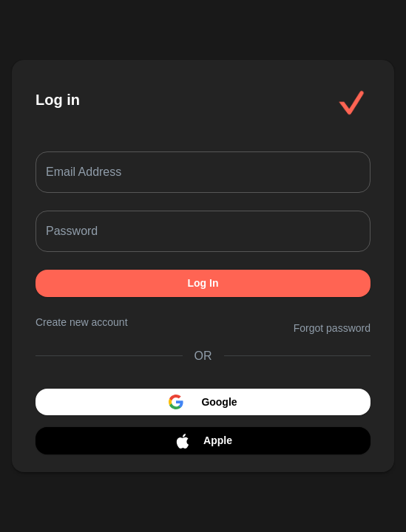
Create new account (82, 322)
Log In (203, 283)
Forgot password (332, 328)
